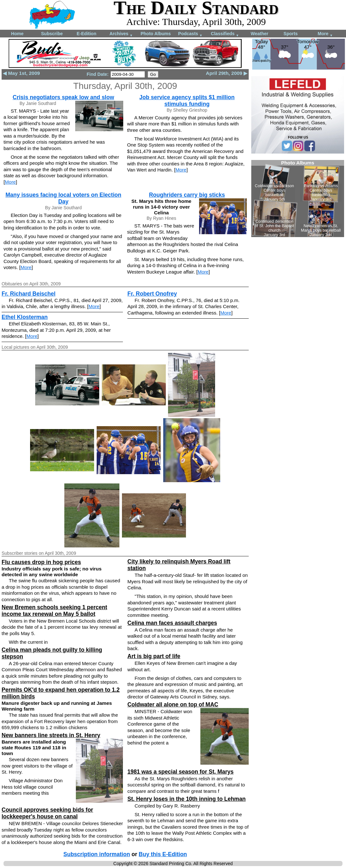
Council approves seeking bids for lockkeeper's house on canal (47, 813)
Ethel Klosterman (25, 317)
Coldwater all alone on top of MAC (173, 705)
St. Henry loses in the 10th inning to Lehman (187, 799)
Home (17, 34)
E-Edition (87, 34)
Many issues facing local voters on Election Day (63, 198)
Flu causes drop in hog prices (41, 562)
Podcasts (190, 34)
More (325, 34)
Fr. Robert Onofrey (152, 294)
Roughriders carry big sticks (187, 195)
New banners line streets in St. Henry (51, 735)
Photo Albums (156, 34)
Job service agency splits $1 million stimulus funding (187, 101)
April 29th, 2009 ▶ (227, 73)
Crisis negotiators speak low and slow (64, 97)
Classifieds (225, 34)
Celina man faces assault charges (172, 623)
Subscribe (52, 34)
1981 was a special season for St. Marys (181, 772)
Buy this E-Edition (163, 854)
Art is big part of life (154, 656)
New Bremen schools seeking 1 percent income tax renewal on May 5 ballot (54, 611)
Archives (121, 34)
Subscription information (97, 854)
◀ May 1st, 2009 (21, 73)
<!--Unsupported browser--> (298, 199)
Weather (259, 34)
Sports (291, 34)
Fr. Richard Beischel (28, 294)
